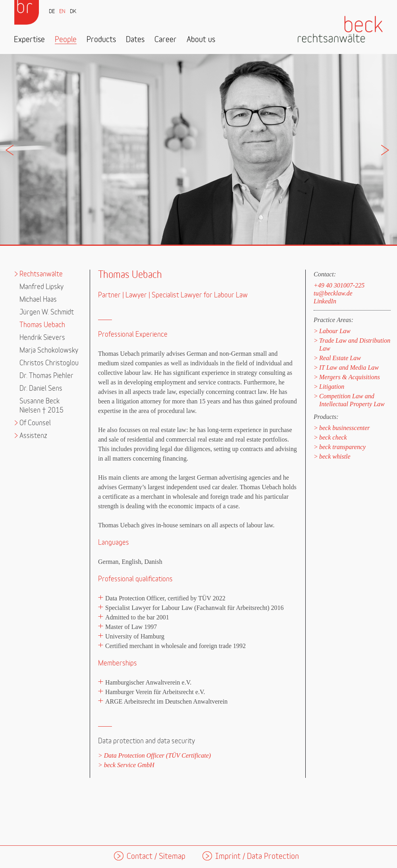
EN (62, 12)
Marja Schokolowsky (49, 350)
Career (166, 40)
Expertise (29, 40)
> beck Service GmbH (126, 765)
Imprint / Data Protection (257, 857)
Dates (135, 40)
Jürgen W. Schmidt (47, 312)
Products (101, 40)
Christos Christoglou (49, 363)
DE (52, 12)
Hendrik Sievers (42, 338)
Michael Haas (38, 300)
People (66, 40)
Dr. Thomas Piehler (46, 376)
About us (201, 40)
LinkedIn (325, 301)
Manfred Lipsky (41, 287)
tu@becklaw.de (333, 293)
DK (73, 12)
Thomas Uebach (42, 325)
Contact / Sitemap (156, 857)
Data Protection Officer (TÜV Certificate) (157, 755)
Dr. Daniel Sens (41, 389)
